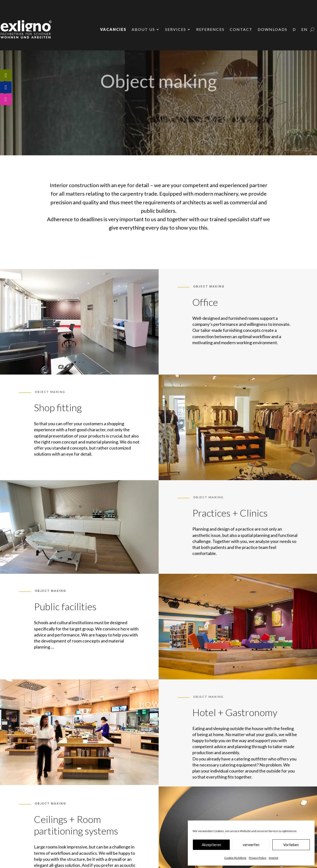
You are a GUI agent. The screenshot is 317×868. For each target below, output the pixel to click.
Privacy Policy (258, 858)
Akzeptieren (211, 845)
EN (304, 29)
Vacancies (113, 29)
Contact (241, 29)
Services (176, 29)
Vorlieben (291, 845)
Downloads (273, 29)
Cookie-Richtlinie (235, 858)
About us (143, 29)
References (210, 29)
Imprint (273, 858)
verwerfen (251, 845)
